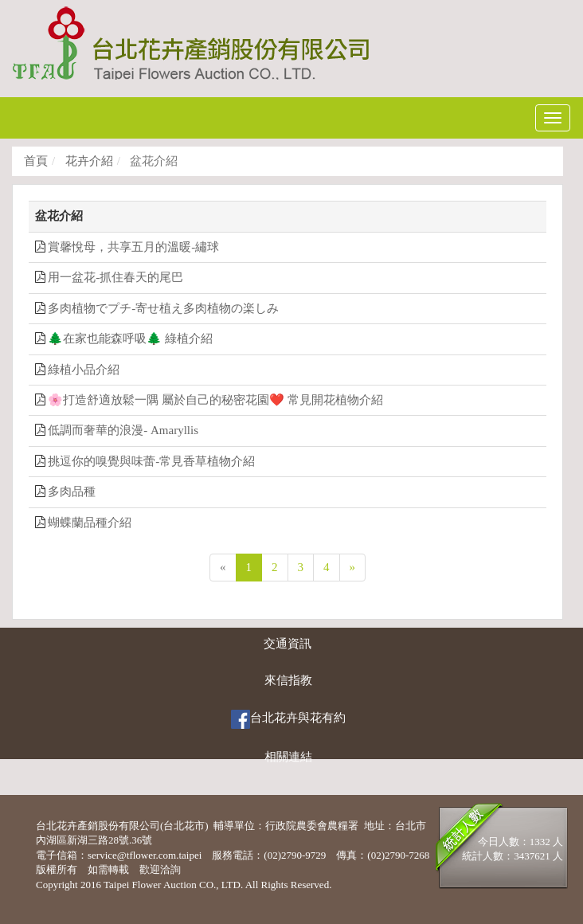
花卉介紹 (88, 161)
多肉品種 (72, 491)
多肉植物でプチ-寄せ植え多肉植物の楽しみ (163, 308)
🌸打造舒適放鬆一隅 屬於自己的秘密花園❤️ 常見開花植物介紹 (215, 400)
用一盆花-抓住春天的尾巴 (115, 277)
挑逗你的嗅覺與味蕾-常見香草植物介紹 (151, 461)
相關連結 (288, 757)
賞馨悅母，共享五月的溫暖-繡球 (133, 247)
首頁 (36, 161)
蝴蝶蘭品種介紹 (90, 523)
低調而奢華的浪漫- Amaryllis (123, 430)
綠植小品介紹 (84, 370)
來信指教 (288, 680)
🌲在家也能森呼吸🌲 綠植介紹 (130, 339)
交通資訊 (288, 644)
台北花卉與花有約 (288, 719)
